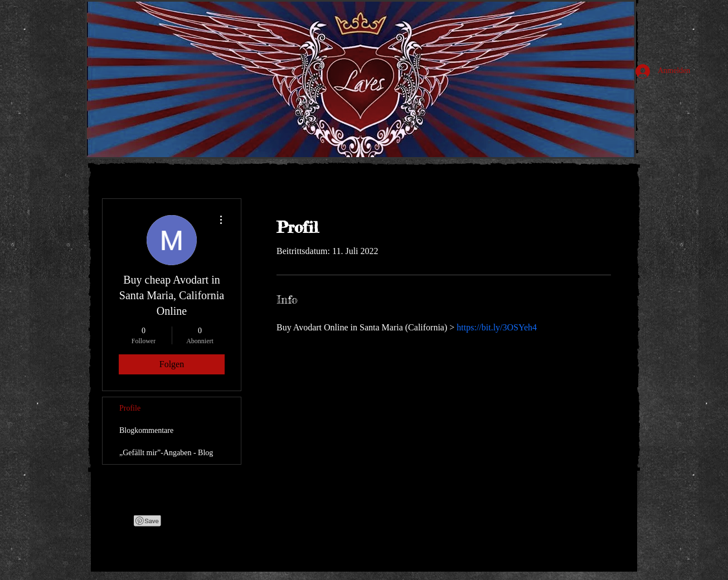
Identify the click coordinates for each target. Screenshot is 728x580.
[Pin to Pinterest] (148, 521)
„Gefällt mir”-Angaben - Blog (166, 453)
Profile (130, 408)
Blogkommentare (146, 430)
